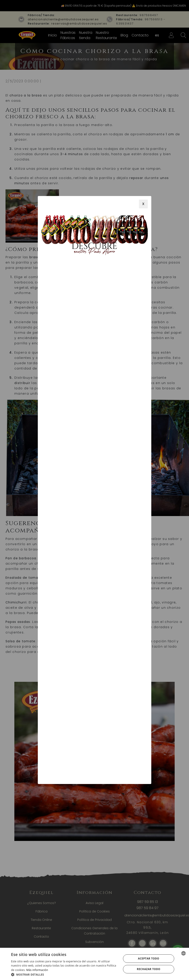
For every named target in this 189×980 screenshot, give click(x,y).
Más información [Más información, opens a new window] (37, 970)
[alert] (94, 964)
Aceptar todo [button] (149, 958)
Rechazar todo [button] (149, 969)
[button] (65, 974)
